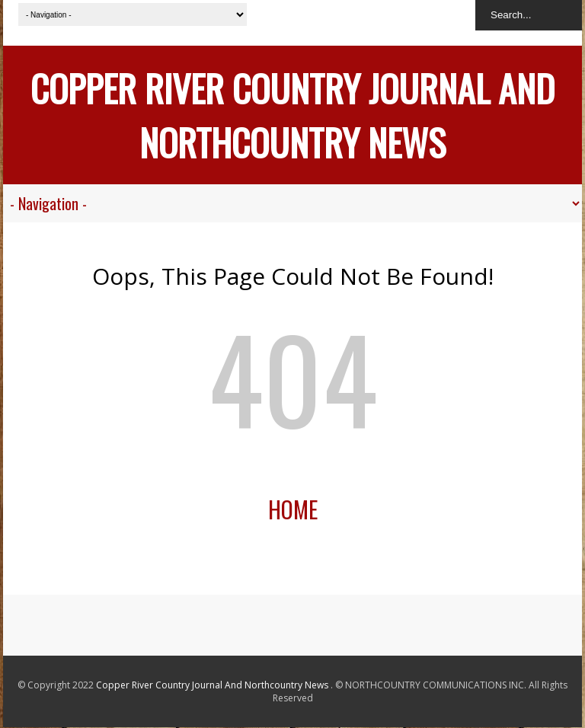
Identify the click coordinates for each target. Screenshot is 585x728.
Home (293, 509)
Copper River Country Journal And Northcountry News (292, 115)
